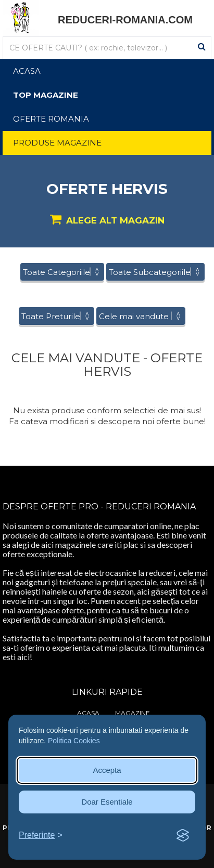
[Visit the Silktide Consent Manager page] (183, 836)
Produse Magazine (57, 143)
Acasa (27, 71)
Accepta (107, 770)
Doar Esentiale (107, 802)
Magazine (133, 713)
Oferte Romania (51, 119)
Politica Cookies (74, 741)
